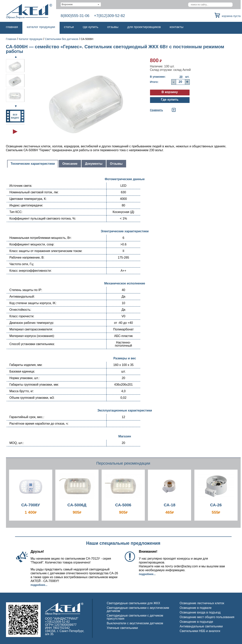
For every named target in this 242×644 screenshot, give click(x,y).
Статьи (69, 27)
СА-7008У (31, 505)
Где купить (91, 27)
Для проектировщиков (144, 27)
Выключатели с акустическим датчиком (135, 623)
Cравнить (157, 110)
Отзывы (113, 27)
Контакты (177, 27)
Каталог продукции (41, 27)
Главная (12, 27)
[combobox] (81, 4)
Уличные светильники (122, 628)
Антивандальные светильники (201, 626)
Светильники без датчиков (62, 39)
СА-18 (169, 505)
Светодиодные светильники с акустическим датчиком (138, 609)
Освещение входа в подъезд (200, 612)
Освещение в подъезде (196, 622)
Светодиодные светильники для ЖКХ (134, 603)
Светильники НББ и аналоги (200, 631)
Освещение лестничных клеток (202, 603)
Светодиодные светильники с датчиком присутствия (135, 617)
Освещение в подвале (196, 608)
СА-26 (216, 505)
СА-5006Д (77, 505)
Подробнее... (39, 585)
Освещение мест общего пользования (207, 617)
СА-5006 (123, 505)
